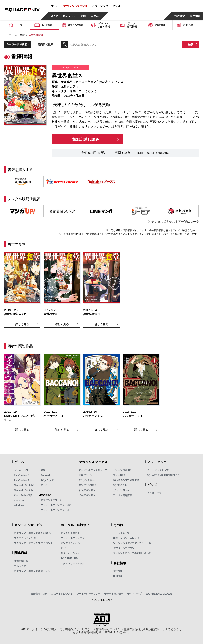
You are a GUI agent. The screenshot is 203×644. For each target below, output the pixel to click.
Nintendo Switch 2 (24, 485)
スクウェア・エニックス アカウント (33, 543)
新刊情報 (20, 35)
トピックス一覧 (121, 533)
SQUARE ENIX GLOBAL (159, 594)
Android (45, 475)
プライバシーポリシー (88, 594)
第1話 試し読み (86, 139)
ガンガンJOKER (87, 485)
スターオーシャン (70, 553)
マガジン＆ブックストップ (93, 470)
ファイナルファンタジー (74, 538)
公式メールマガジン (124, 548)
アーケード (47, 485)
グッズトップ (154, 493)
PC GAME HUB (69, 558)
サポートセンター (114, 594)
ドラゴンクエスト (70, 533)
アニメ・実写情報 (123, 495)
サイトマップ (134, 594)
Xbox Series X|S (23, 495)
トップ (8, 35)
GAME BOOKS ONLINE (126, 480)
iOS (43, 470)
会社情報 (118, 571)
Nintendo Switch (23, 490)
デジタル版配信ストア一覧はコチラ (175, 221)
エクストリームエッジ (73, 563)
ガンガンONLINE (122, 470)
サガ (63, 548)
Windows (19, 505)
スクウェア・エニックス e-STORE (33, 533)
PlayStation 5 (22, 475)
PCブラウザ (47, 480)
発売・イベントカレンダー (127, 538)
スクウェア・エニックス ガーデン (32, 571)
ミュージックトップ (158, 470)
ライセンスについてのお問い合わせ (132, 553)
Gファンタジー (87, 480)
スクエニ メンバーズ (25, 538)
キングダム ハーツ (70, 543)
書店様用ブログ (39, 594)
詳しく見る (22, 324)
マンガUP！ (119, 475)
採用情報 (118, 576)
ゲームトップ (21, 470)
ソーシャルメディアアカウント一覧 (132, 543)
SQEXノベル (120, 485)
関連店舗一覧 (21, 561)
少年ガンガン (86, 475)
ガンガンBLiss (121, 490)
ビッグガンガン (87, 495)
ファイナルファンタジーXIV (56, 505)
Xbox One (20, 501)
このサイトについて (62, 594)
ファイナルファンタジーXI (55, 510)
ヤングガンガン (87, 490)
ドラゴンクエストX (51, 500)
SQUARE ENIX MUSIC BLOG (163, 475)
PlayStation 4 (22, 480)
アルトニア (20, 566)
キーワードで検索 (17, 44)
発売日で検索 (45, 44)
